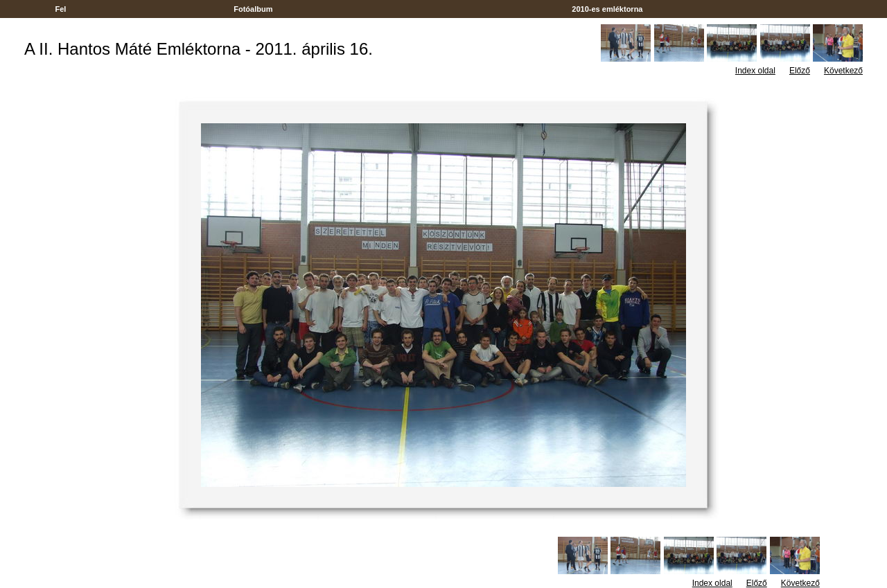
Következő (843, 71)
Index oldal (755, 71)
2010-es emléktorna (607, 9)
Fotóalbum (253, 9)
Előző (800, 71)
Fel (60, 9)
